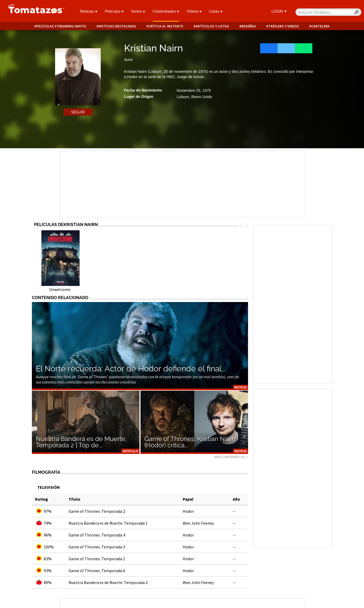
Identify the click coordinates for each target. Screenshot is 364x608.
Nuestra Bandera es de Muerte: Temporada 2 (108, 582)
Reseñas (249, 26)
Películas (114, 11)
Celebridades (166, 11)
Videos (194, 11)
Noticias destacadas (117, 26)
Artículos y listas (212, 26)
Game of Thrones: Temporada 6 (97, 571)
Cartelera (321, 26)
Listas (216, 11)
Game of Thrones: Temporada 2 (97, 511)
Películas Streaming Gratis (61, 26)
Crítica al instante (166, 26)
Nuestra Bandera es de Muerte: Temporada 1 (108, 523)
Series (138, 11)
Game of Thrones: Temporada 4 (97, 535)
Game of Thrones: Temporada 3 (97, 547)
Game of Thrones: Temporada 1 (97, 559)
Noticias (89, 11)
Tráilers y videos (284, 26)
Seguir (78, 112)
